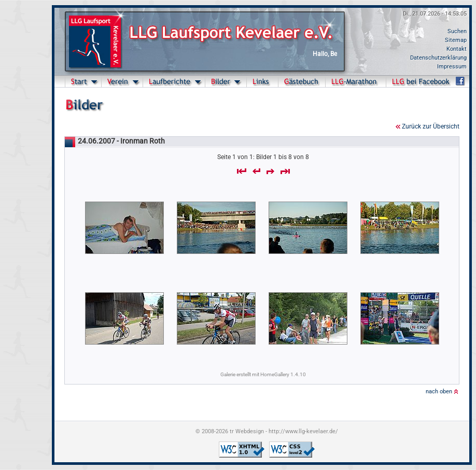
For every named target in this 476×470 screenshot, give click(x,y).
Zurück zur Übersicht (431, 126)
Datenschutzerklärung (438, 58)
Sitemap (456, 40)
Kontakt (457, 49)
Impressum (452, 67)
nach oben (439, 391)
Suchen (457, 31)
